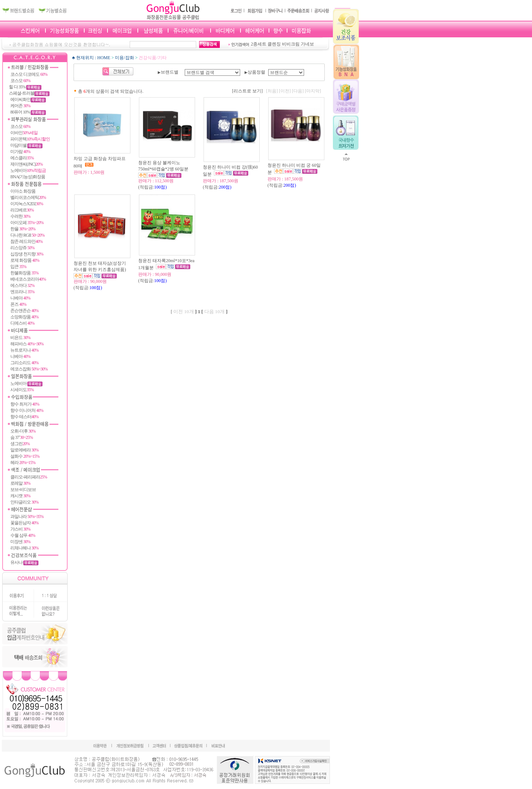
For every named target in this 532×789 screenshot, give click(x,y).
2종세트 (259, 44)
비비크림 (291, 44)
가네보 (307, 44)
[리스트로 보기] (247, 91)
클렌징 (274, 44)
